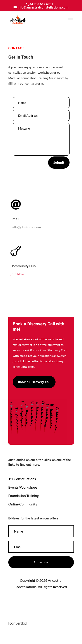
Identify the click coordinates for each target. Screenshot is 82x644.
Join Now (17, 274)
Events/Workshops (23, 487)
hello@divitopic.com (26, 227)
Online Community (23, 504)
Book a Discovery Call (34, 382)
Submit (59, 162)
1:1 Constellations (22, 479)
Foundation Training (24, 496)
